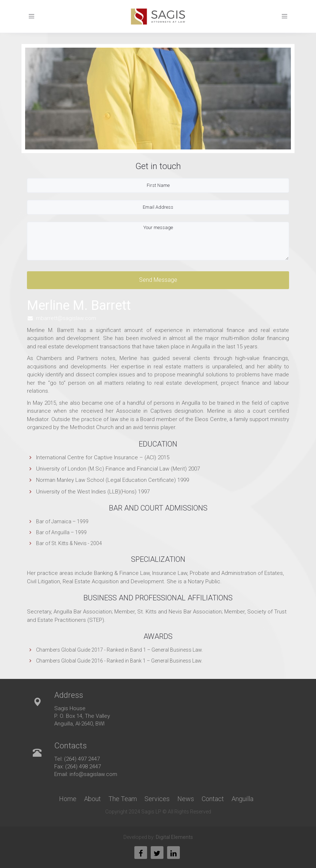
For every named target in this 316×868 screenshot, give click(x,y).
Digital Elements (174, 837)
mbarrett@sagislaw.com (66, 318)
